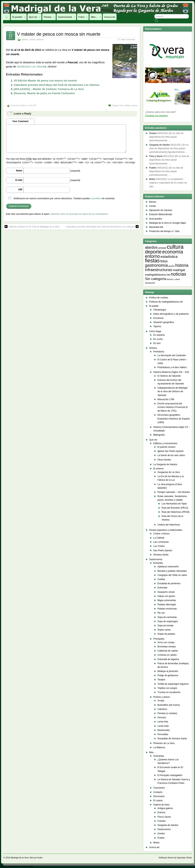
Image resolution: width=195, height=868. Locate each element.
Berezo (153, 202)
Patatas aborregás (167, 605)
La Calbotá (159, 538)
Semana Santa (161, 555)
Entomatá (162, 588)
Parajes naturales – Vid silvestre (174, 492)
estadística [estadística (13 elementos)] (169, 257)
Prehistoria (159, 352)
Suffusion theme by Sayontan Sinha (175, 858)
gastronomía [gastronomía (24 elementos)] (157, 265)
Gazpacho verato (166, 592)
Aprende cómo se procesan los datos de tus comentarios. (79, 214)
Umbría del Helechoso (169, 525)
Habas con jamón (166, 596)
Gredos (161, 833)
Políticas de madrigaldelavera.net (166, 302)
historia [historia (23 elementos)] (182, 265)
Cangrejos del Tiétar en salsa (172, 575)
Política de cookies (159, 298)
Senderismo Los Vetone (31, 67)
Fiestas (49, 18)
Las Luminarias (161, 542)
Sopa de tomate (166, 626)
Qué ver (35, 18)
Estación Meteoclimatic (161, 214)
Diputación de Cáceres (161, 210)
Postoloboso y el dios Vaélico (172, 367)
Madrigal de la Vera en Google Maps (168, 223)
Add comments (128, 39)
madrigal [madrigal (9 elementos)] (179, 270)
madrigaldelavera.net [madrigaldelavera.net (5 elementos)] (158, 275)
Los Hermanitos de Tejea (174, 504)
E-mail (19, 180)
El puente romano (167, 447)
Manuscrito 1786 (166, 399)
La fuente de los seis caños (171, 455)
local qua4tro (156, 219)
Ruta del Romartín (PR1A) (175, 508)
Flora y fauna (164, 817)
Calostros (162, 709)
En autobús (159, 335)
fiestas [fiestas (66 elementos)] (152, 261)
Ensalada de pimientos (169, 583)
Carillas (161, 579)
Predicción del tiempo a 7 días (164, 231)
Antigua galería (165, 808)
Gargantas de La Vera (169, 472)
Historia (153, 348)
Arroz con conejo (166, 642)
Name (19, 171)
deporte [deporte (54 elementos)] (153, 252)
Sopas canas (164, 630)
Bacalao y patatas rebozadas (172, 571)
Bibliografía (159, 435)
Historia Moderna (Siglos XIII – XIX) (171, 372)
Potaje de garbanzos (168, 675)
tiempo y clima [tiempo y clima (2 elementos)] (173, 279)
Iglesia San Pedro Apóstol (171, 451)
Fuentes (162, 821)
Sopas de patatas (166, 634)
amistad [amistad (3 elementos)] (162, 248)
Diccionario (159, 796)
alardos (25, 39)
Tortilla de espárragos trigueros (173, 684)
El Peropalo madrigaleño (170, 775)
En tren (157, 343)
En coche (158, 339)
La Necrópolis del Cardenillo (172, 355)
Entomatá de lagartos (168, 659)
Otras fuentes (164, 460)
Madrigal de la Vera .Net (22, 858)
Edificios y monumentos (165, 443)
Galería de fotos (161, 805)
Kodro (40, 858)
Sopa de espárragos (168, 621)
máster (127, 105)
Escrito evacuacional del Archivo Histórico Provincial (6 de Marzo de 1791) (173, 407)
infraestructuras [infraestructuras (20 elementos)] (159, 270)
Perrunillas (163, 734)
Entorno (162, 812)
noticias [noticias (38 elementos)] (178, 274)
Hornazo (162, 717)
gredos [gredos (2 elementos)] (172, 266)
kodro (23, 105)
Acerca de (110, 17)
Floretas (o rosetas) (167, 713)
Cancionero (159, 788)
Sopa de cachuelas (167, 617)
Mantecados (164, 730)
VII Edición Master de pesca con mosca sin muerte (45, 81)
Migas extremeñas (167, 600)
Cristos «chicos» (162, 534)
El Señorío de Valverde (169, 376)
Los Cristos (159, 546)
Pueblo (161, 838)
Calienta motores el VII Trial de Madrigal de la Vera (32, 227)
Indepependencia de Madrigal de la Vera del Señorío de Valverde (172, 391)
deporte (40, 39)
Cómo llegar (155, 331)
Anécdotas (159, 756)
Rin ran (161, 613)
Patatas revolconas (167, 609)
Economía (158, 318)
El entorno (159, 469)
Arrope (161, 701)
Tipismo (157, 326)
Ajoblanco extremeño (168, 567)
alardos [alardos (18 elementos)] (151, 247)
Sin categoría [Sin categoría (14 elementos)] (156, 279)
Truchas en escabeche (169, 692)
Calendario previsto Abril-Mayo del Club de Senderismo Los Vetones (56, 85)
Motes (157, 843)
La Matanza (159, 747)
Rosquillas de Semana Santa (172, 739)
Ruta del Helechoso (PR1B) (176, 512)
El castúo (158, 801)
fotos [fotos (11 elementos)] (164, 261)
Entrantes (158, 563)
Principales (159, 639)
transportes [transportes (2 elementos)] (150, 283)
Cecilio (153, 206)
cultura (32, 39)
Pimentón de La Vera (164, 743)
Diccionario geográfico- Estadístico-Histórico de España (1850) (174, 419)
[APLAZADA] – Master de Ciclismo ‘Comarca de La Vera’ (49, 89)
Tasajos (161, 680)
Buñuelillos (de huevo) (169, 705)
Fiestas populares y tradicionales (166, 530)
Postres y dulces (162, 697)
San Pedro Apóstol (163, 550)
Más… (96, 18)
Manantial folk (156, 227)
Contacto (158, 792)
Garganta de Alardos (168, 825)
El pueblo (19, 18)
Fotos (83, 18)
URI (20, 190)
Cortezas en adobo (167, 655)
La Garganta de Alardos (165, 464)
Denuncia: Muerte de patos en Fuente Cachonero (44, 93)
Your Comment (20, 121)
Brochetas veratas (167, 647)
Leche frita (163, 722)
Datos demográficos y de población (171, 314)
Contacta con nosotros (156, 116)
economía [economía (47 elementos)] (172, 252)
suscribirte (96, 198)
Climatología (160, 310)
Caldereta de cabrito (168, 651)
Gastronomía (67, 18)
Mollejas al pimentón (168, 671)
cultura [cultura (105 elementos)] (175, 247)
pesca (134, 105)
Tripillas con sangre (167, 688)
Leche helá (163, 726)
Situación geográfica (164, 322)
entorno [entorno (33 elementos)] (153, 256)
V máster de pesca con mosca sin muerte (59, 34)
